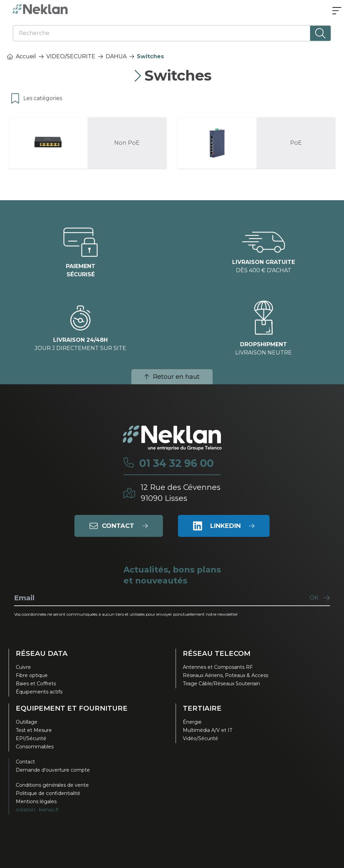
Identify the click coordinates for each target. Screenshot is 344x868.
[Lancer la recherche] (320, 33)
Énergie (192, 722)
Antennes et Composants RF (218, 667)
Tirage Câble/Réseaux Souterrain (221, 684)
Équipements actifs (39, 692)
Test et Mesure (34, 730)
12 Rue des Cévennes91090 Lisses (181, 493)
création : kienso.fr (37, 810)
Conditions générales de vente (52, 785)
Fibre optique (32, 675)
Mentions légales (36, 801)
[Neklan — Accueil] (40, 9)
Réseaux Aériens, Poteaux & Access (226, 675)
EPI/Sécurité (31, 738)
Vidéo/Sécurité (200, 738)
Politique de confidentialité (48, 793)
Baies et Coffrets (36, 684)
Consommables (35, 747)
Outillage (27, 722)
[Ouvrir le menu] (337, 11)
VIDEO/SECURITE (71, 56)
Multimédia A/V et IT (207, 730)
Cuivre (23, 667)
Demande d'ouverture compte (53, 770)
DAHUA (116, 56)
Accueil (21, 56)
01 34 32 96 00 (176, 463)
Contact (25, 762)
